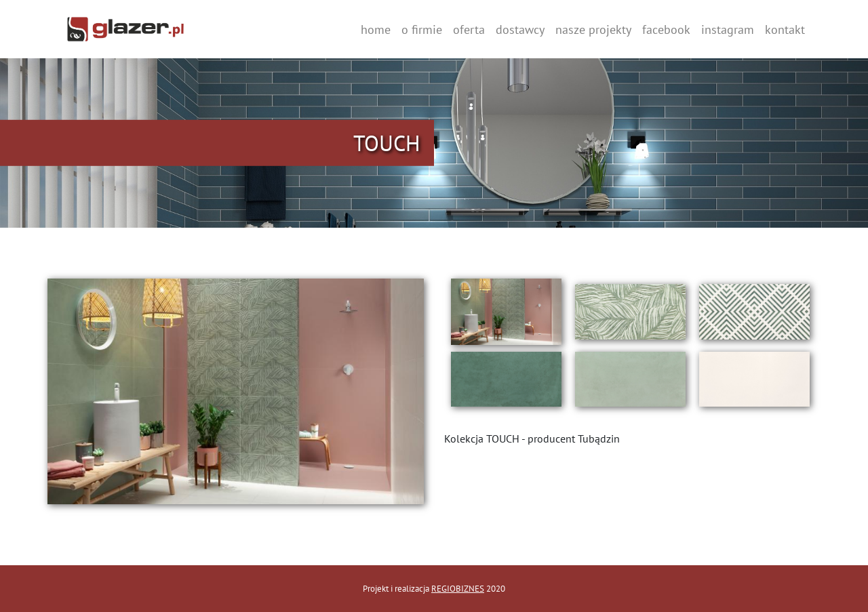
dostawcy (520, 29)
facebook (666, 29)
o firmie (422, 29)
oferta (469, 29)
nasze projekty (593, 29)
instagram (728, 29)
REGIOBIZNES (458, 589)
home (376, 29)
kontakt (785, 29)
